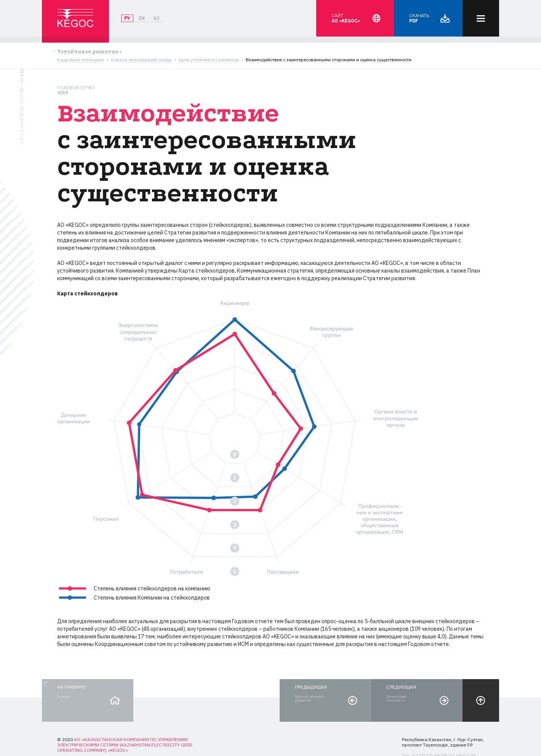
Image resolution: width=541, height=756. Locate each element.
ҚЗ (156, 18)
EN (142, 18)
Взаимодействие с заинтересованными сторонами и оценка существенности (329, 60)
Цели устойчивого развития (209, 60)
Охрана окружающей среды (141, 60)
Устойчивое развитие (88, 52)
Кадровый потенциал (81, 60)
